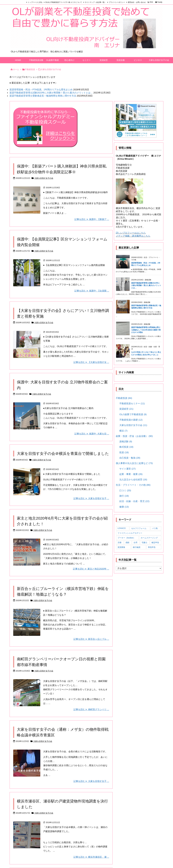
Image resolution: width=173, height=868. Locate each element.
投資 (124, 452)
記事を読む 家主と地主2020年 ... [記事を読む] (91, 569)
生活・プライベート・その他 (133, 485)
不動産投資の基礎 (131, 420)
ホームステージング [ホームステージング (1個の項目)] (149, 538)
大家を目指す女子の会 (44, 178)
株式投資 (126, 447)
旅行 (124, 496)
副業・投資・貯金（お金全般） (134, 436)
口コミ (125, 490)
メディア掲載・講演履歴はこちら (133, 236)
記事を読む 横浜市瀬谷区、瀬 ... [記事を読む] (91, 857)
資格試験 (126, 441)
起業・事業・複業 (131, 474)
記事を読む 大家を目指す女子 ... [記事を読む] (91, 498)
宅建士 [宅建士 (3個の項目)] (144, 542)
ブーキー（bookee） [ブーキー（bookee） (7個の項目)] (126, 538)
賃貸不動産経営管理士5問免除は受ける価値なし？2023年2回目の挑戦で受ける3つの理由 (146, 330)
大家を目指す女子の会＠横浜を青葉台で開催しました (63, 453)
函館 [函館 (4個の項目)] (127, 542)
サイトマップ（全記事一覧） (95, 2)
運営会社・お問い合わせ (137, 2)
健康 (124, 507)
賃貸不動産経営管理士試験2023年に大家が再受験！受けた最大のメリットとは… (51, 93)
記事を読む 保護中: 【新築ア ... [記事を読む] (92, 219)
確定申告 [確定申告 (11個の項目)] (155, 542)
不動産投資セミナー (132, 403)
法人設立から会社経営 (133, 480)
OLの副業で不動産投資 (133, 414)
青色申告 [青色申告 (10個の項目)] (152, 547)
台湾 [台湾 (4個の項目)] (135, 542)
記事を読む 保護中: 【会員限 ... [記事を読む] (92, 291)
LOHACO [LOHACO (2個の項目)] (122, 528)
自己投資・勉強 (130, 458)
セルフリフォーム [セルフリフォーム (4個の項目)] (139, 528)
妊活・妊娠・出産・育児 (134, 501)
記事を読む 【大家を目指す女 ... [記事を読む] (91, 362)
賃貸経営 (126, 409)
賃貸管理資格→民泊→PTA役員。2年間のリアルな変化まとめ (41, 90)
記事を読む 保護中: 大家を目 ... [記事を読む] (92, 434)
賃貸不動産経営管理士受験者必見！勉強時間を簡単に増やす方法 (43, 96)
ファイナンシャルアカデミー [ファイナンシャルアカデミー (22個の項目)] (130, 533)
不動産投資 (30, 69)
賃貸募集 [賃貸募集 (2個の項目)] (121, 547)
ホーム (16, 69)
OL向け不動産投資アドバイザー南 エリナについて (64, 2)
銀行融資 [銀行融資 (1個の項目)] (137, 547)
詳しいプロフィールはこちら (131, 233)
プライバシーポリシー (117, 2)
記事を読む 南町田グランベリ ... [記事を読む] (91, 709)
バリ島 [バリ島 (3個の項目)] (155, 528)
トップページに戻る (35, 2)
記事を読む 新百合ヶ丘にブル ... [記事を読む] (91, 639)
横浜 (123, 431)
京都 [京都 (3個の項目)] (119, 542)
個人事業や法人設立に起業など (134, 463)
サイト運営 (127, 469)
